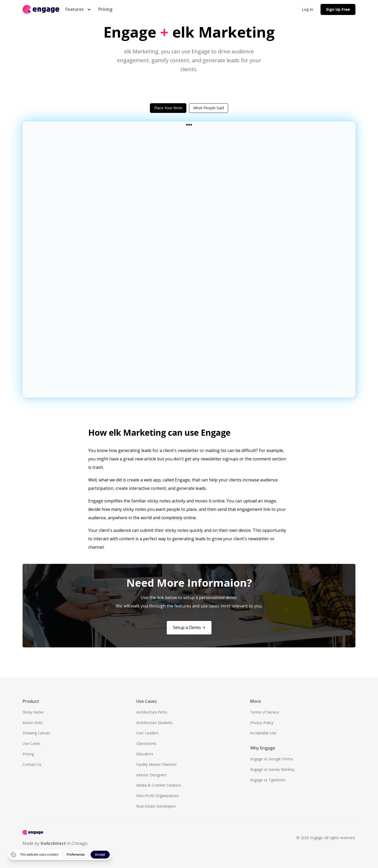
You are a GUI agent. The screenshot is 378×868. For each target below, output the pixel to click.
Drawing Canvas (36, 733)
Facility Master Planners (156, 764)
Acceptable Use (263, 733)
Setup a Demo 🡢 (189, 627)
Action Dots (33, 723)
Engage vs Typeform (268, 780)
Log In (308, 9)
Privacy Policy (262, 723)
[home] (41, 9)
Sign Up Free (338, 9)
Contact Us (32, 764)
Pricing (105, 9)
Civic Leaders (147, 733)
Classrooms (146, 743)
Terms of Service (265, 712)
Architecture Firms (152, 712)
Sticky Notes (33, 712)
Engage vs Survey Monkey (272, 769)
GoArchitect (53, 843)
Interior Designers (151, 775)
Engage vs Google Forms (272, 759)
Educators (145, 754)
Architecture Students (154, 723)
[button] (77, 9)
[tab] (168, 108)
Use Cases (31, 743)
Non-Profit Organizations (158, 796)
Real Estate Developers (156, 806)
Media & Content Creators (159, 785)
